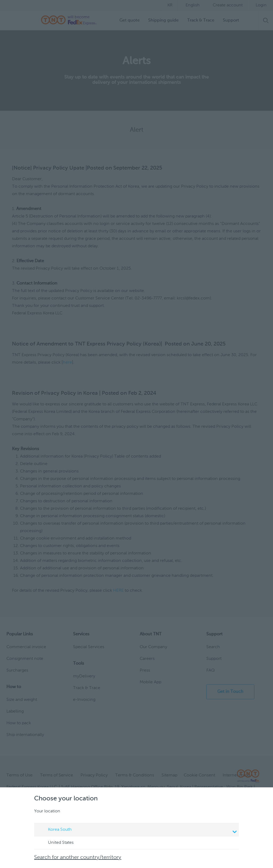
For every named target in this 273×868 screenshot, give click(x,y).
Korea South (137, 830)
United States (56, 843)
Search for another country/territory (78, 858)
